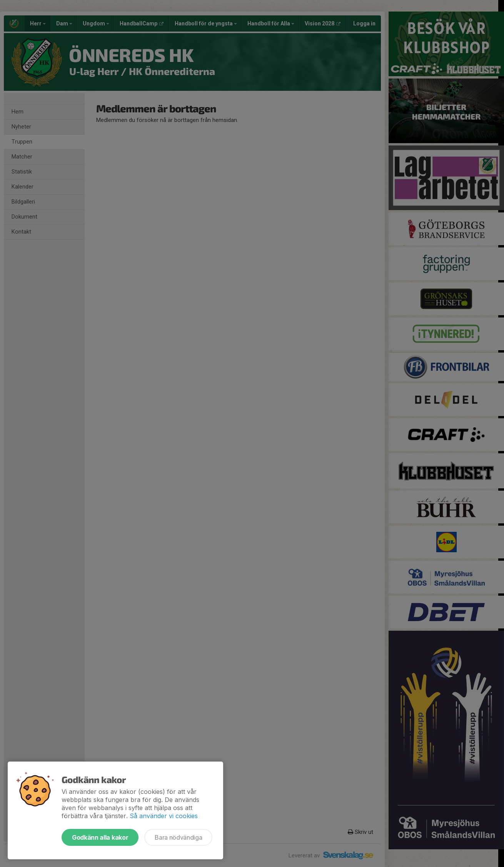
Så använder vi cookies (164, 816)
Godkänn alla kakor (100, 837)
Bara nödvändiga (178, 837)
